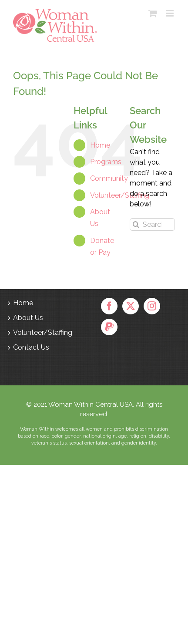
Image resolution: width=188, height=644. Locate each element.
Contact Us (31, 347)
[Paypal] (109, 327)
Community (109, 178)
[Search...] (152, 224)
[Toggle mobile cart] (153, 13)
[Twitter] (131, 306)
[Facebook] (109, 306)
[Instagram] (152, 306)
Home (100, 145)
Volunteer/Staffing (120, 195)
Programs (106, 162)
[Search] (136, 224)
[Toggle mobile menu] (170, 13)
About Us (28, 318)
